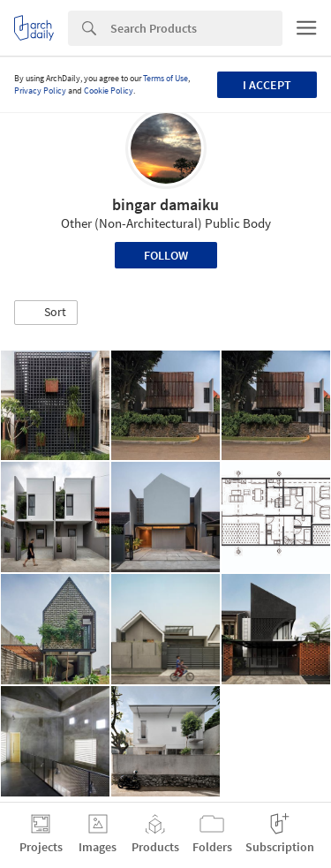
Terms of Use (165, 78)
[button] (46, 313)
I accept (267, 85)
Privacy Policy (40, 91)
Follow (166, 255)
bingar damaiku (165, 204)
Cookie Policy (109, 91)
